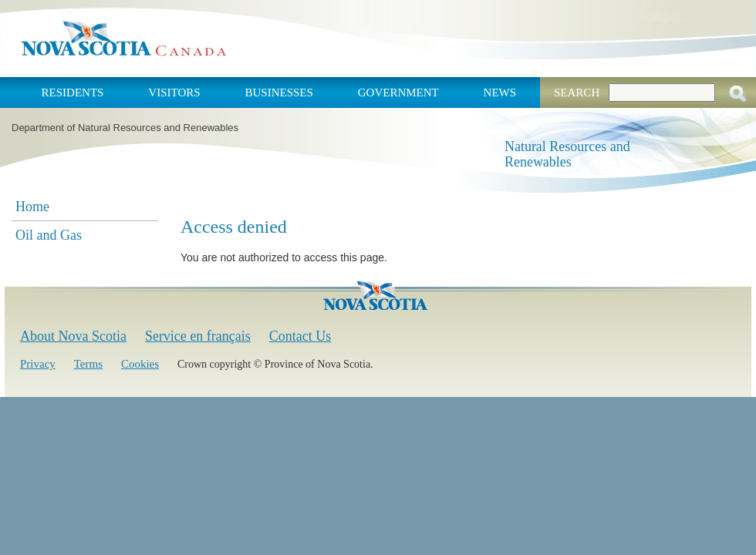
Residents (73, 92)
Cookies (140, 364)
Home (32, 207)
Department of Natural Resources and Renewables (125, 128)
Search (577, 92)
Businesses (278, 92)
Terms (88, 364)
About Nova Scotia (73, 336)
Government (398, 92)
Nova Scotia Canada (123, 39)
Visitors (174, 92)
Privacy (38, 364)
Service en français (198, 336)
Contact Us (300, 336)
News (500, 92)
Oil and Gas (49, 235)
